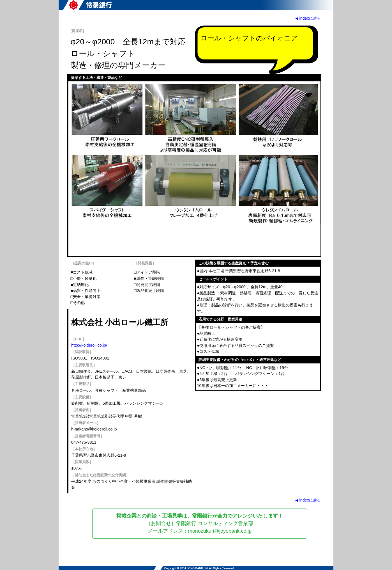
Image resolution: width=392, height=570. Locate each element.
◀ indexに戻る (308, 18)
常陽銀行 (87, 5)
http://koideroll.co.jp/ (89, 345)
